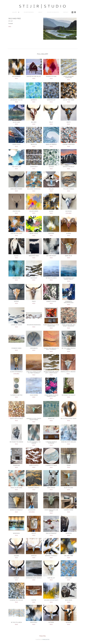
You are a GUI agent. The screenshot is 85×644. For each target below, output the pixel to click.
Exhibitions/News (29, 12)
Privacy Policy (42, 636)
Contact (66, 12)
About (40, 12)
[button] (15, 12)
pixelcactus (46, 639)
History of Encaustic (53, 12)
